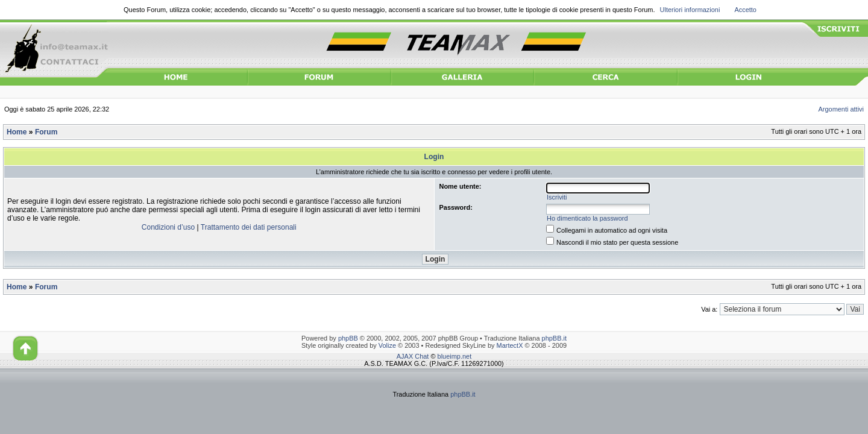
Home (17, 132)
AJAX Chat (413, 356)
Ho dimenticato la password (587, 218)
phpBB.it (554, 338)
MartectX (510, 345)
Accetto (745, 10)
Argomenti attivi (841, 109)
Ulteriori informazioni (690, 10)
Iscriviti (557, 197)
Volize (387, 345)
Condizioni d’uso (168, 227)
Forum (46, 132)
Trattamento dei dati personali (249, 227)
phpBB (348, 338)
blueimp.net (455, 356)
